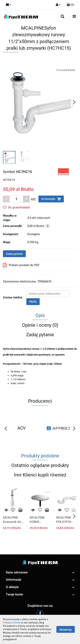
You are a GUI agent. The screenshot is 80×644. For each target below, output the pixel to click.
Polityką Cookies (12, 623)
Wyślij (33, 302)
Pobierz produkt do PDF (21, 265)
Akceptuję (66, 630)
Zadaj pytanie (14, 254)
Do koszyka (51, 199)
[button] (70, 5)
